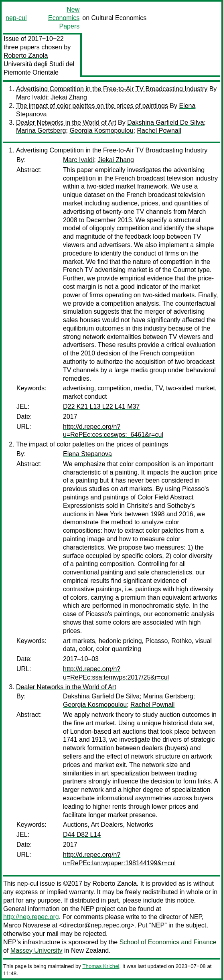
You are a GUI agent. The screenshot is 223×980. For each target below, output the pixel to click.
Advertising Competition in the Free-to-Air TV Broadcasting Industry (112, 89)
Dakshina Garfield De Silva (165, 123)
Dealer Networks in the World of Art (66, 123)
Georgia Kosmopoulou (101, 131)
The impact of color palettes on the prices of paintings (92, 106)
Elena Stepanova (87, 454)
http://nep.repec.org (31, 917)
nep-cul (16, 18)
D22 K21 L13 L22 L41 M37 (101, 407)
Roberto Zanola (26, 56)
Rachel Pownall (159, 131)
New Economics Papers (64, 18)
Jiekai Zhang (69, 97)
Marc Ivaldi (31, 97)
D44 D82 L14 (82, 835)
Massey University (36, 951)
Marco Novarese (27, 925)
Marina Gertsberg (41, 131)
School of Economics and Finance (168, 942)
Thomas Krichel (101, 966)
